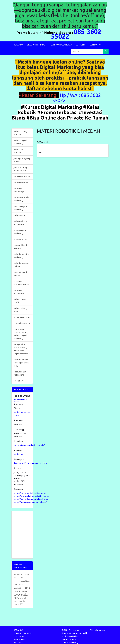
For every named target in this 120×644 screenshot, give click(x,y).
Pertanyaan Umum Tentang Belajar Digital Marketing (21, 334)
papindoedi (19, 454)
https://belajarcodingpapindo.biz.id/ (30, 502)
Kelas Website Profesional (20, 223)
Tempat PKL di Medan (20, 274)
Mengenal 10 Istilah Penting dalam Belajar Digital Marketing (22, 349)
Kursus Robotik (21, 239)
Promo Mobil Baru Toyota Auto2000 (22, 585)
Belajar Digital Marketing (20, 142)
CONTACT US (96, 45)
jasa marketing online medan (20, 169)
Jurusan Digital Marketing (20, 208)
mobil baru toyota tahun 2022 (20, 601)
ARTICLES (81, 45)
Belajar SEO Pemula (19, 151)
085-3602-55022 (77, 34)
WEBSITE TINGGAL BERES (21, 283)
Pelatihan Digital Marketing (21, 256)
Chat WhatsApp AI (22, 323)
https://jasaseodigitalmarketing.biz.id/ (31, 496)
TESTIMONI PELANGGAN (61, 45)
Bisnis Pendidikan (22, 317)
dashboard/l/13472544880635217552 (30, 463)
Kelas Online (19, 215)
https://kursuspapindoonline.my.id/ (30, 493)
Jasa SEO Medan (21, 182)
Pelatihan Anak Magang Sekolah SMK (21, 363)
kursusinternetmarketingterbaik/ (29, 445)
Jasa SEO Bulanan (22, 176)
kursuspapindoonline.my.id (74, 633)
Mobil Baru (19, 381)
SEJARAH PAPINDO (36, 45)
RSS (92, 630)
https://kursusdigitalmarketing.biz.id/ (31, 499)
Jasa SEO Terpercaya (19, 190)
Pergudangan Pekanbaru (20, 373)
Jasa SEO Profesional (19, 292)
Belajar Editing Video (20, 310)
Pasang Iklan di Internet (20, 247)
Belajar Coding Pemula (20, 133)
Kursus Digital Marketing (20, 232)
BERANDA (18, 45)
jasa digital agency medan (22, 160)
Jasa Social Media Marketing (22, 199)
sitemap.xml (101, 630)
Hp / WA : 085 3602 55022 (77, 98)
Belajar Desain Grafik (20, 301)
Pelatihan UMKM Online (21, 265)
